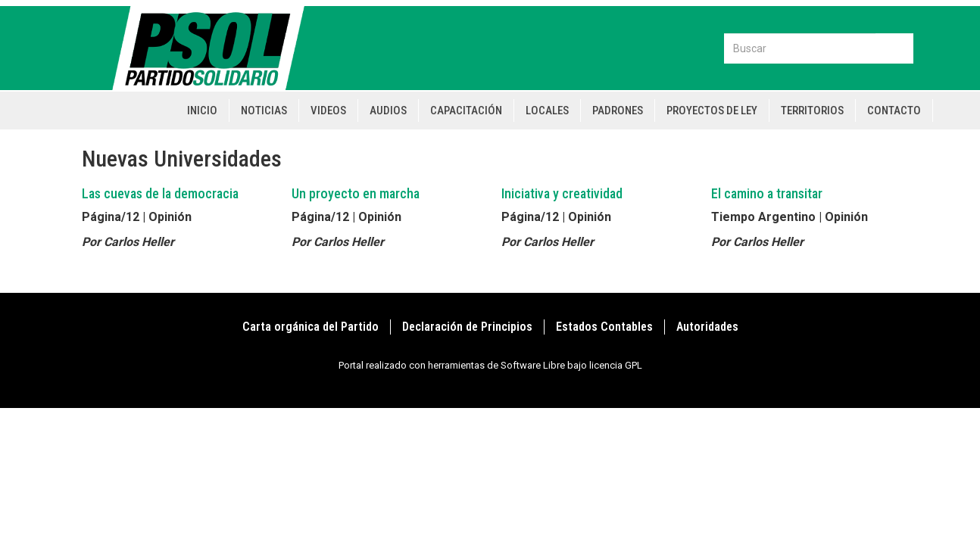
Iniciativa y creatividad (562, 193)
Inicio (202, 111)
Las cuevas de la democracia (160, 193)
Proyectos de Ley (712, 111)
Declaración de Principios (467, 327)
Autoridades (707, 327)
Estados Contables (604, 327)
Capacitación (466, 111)
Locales (547, 111)
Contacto (894, 111)
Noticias (264, 111)
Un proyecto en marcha (356, 193)
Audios (388, 111)
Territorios (812, 111)
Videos (328, 111)
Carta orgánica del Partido (311, 327)
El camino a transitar (767, 193)
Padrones (618, 111)
